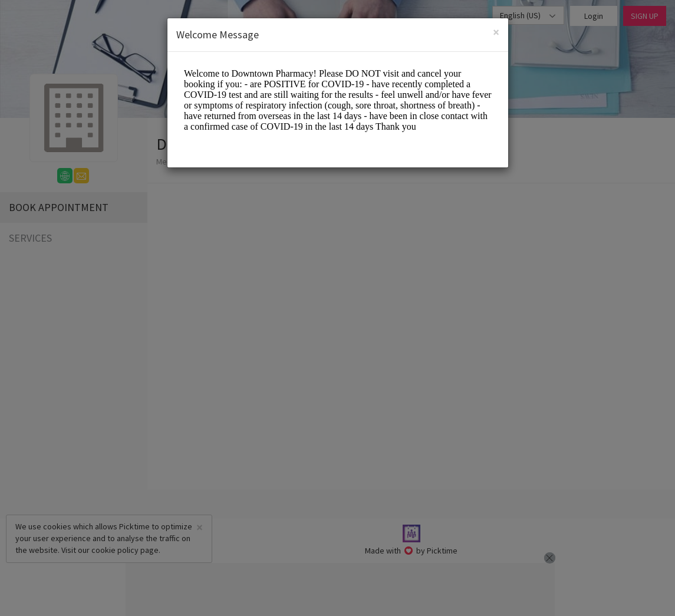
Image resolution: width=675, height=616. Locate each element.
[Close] (496, 32)
